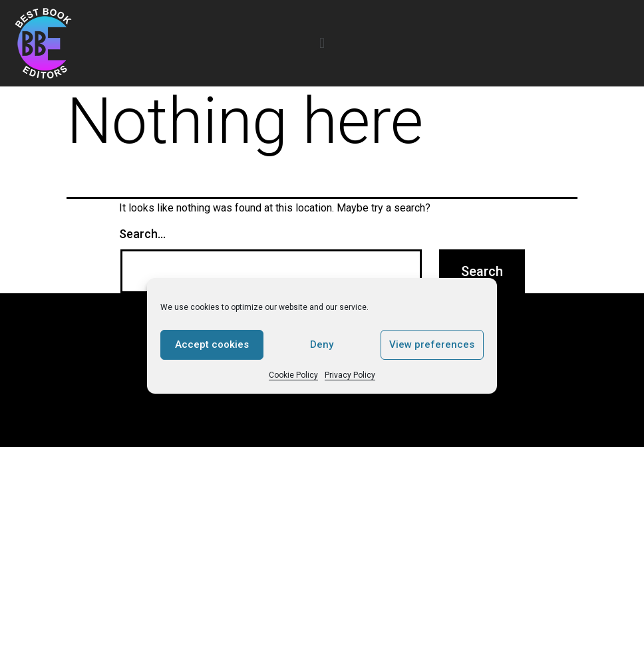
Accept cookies (212, 344)
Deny (322, 344)
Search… (142, 234)
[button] (322, 43)
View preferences (432, 344)
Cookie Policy (293, 375)
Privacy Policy (350, 375)
